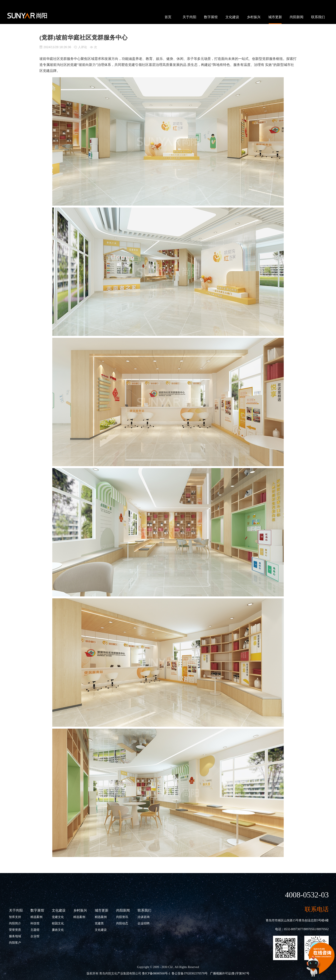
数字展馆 (211, 17)
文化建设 (232, 17)
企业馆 (35, 936)
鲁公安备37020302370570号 (190, 973)
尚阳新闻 (297, 17)
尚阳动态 (122, 923)
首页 (168, 17)
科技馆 (35, 923)
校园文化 (58, 923)
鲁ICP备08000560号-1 (156, 973)
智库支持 (15, 917)
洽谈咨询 (144, 917)
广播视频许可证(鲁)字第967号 (230, 973)
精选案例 (36, 917)
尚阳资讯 (122, 917)
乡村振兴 (254, 17)
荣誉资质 (15, 930)
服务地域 (15, 936)
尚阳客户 (15, 943)
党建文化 (58, 917)
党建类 (99, 923)
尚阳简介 (15, 923)
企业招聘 (144, 923)
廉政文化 (58, 930)
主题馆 (35, 930)
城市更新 (275, 17)
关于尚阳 (189, 17)
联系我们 (318, 17)
